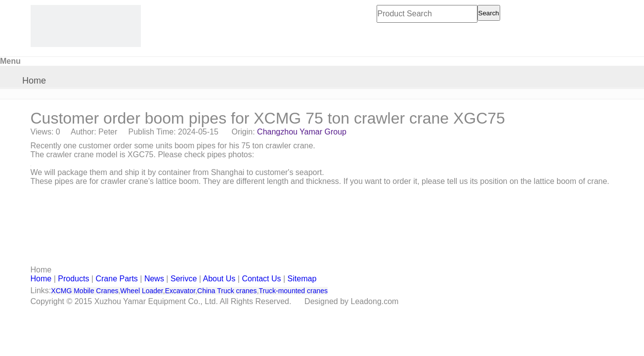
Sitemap (302, 279)
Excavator (180, 291)
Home (34, 81)
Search (489, 13)
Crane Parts (116, 279)
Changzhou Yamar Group (302, 132)
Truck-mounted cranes (294, 291)
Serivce (184, 279)
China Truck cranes (227, 291)
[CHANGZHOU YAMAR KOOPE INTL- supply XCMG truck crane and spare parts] (86, 26)
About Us (219, 279)
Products (73, 279)
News (154, 279)
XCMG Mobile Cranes (85, 291)
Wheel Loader (141, 291)
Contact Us (261, 279)
